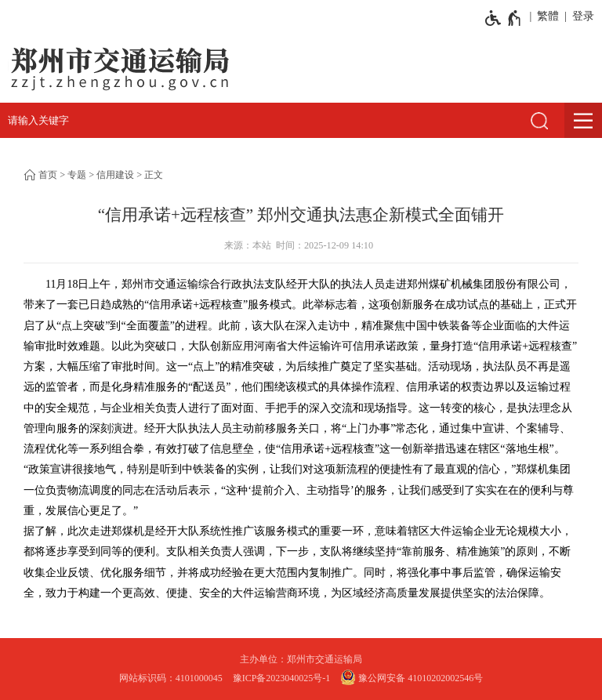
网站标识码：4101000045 (171, 678)
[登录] (580, 16)
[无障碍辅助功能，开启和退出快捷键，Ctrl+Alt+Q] (504, 18)
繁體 (548, 16)
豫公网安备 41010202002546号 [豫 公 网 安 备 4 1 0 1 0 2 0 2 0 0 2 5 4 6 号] (412, 677)
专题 (77, 175)
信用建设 (115, 175)
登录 (583, 16)
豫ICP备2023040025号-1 (282, 678)
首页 (48, 175)
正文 (154, 175)
